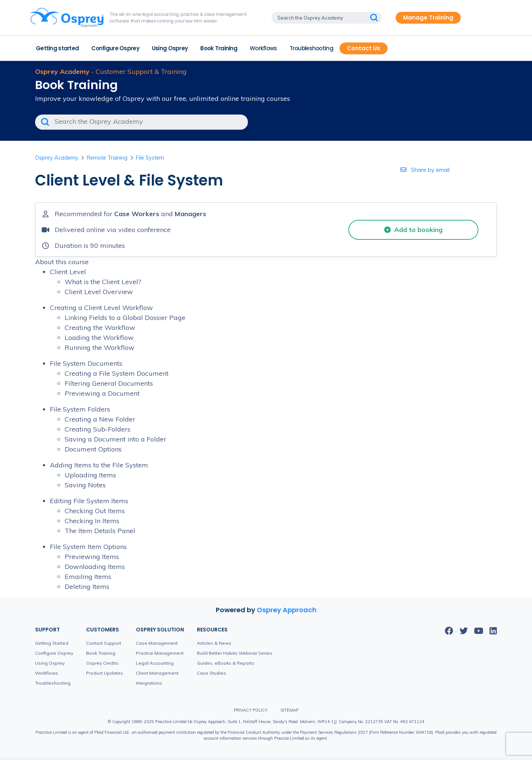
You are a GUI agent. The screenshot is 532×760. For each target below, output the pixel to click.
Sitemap (289, 710)
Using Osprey (170, 48)
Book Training (219, 48)
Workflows (263, 48)
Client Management (157, 673)
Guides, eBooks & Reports (226, 663)
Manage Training (428, 18)
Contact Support (104, 643)
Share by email (425, 170)
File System (150, 158)
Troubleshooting (311, 48)
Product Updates (105, 673)
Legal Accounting (155, 663)
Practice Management (160, 653)
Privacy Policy (251, 710)
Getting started (57, 48)
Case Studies (212, 673)
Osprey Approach (287, 610)
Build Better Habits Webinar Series (235, 653)
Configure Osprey (115, 48)
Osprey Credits (102, 663)
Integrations (149, 683)
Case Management (157, 643)
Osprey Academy (57, 158)
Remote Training (107, 158)
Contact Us (364, 48)
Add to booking (413, 229)
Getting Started (52, 643)
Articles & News (214, 643)
